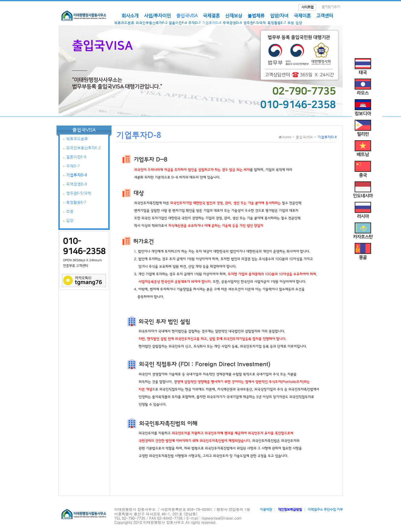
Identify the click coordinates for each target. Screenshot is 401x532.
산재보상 (234, 15)
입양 (299, 23)
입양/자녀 (279, 15)
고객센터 (325, 15)
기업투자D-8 (212, 23)
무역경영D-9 (232, 23)
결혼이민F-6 (178, 23)
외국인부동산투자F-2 (151, 23)
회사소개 (130, 15)
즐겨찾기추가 (331, 7)
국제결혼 (211, 15)
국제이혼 (302, 15)
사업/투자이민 (157, 15)
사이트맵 (307, 7)
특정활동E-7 (277, 23)
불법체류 (256, 15)
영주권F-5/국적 (255, 23)
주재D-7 (194, 23)
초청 (291, 23)
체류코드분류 (124, 23)
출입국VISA (187, 15)
